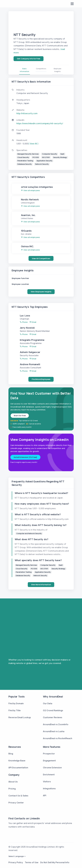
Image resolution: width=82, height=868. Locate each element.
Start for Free (20, 416)
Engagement (49, 761)
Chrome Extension (52, 768)
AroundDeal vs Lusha (54, 731)
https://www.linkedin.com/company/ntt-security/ (40, 123)
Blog (11, 754)
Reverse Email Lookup (20, 717)
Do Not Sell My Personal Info (55, 862)
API (45, 795)
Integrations (49, 789)
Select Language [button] (16, 856)
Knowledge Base (17, 761)
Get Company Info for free (29, 59)
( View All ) (33, 144)
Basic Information (24, 70)
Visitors (47, 782)
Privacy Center (16, 803)
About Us (13, 782)
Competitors (41, 69)
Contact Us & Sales (18, 796)
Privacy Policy (16, 862)
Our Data (48, 703)
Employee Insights (58, 70)
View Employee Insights (41, 292)
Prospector (49, 754)
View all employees (30, 190)
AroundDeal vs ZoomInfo (56, 724)
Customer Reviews (53, 717)
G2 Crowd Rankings (53, 710)
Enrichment (49, 775)
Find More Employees (41, 379)
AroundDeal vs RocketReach (58, 738)
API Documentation (18, 768)
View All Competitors (41, 258)
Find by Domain (16, 703)
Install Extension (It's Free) (25, 457)
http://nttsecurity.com (27, 113)
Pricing (12, 789)
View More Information (41, 585)
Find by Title (15, 710)
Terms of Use (32, 862)
